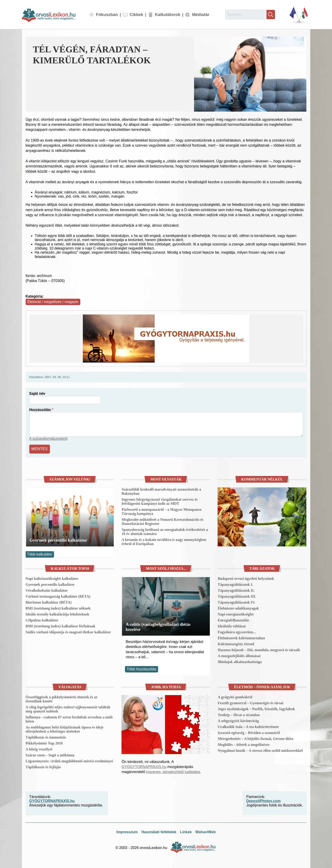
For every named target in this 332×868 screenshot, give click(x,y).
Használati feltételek (159, 831)
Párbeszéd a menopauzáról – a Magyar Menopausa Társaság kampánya (161, 511)
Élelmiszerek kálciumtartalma (241, 637)
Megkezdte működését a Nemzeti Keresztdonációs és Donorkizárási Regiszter (162, 521)
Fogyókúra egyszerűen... (237, 631)
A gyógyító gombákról (235, 696)
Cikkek (136, 15)
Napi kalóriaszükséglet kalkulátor (52, 578)
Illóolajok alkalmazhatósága (240, 661)
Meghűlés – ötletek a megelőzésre (243, 744)
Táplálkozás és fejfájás (43, 766)
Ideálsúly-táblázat (232, 625)
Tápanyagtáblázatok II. (236, 590)
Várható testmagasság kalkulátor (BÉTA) (58, 596)
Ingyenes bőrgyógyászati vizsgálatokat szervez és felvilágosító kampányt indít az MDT (159, 501)
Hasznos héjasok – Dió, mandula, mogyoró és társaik (259, 649)
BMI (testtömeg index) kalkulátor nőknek (58, 608)
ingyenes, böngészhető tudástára (173, 771)
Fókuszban (107, 15)
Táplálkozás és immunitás (46, 737)
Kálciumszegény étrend (236, 643)
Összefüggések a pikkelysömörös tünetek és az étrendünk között (62, 698)
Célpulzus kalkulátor (42, 619)
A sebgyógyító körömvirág (238, 720)
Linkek (186, 831)
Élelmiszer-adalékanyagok (238, 608)
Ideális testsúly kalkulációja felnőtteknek (58, 614)
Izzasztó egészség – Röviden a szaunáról (249, 732)
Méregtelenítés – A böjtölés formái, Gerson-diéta (255, 738)
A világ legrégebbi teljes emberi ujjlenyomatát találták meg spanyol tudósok (68, 708)
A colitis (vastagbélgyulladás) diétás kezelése (158, 626)
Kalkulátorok (168, 15)
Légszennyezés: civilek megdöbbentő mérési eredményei (69, 760)
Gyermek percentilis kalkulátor (58, 539)
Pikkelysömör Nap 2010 (44, 743)
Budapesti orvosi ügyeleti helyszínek (246, 578)
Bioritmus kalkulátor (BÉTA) (49, 602)
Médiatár (201, 15)
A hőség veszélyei (39, 748)
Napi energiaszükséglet (236, 614)
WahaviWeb (206, 831)
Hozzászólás (40, 410)
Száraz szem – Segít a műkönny (50, 754)
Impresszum (127, 831)
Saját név (37, 394)
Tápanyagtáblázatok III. (237, 596)
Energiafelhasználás (233, 619)
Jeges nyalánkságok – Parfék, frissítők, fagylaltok (256, 708)
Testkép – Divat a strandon (239, 714)
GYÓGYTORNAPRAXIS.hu (144, 766)
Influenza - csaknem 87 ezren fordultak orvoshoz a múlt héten (69, 719)
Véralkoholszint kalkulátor (47, 590)
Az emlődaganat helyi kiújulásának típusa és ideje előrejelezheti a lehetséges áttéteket (65, 729)
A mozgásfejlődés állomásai (239, 655)
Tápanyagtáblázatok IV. (236, 602)
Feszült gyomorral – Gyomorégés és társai (250, 702)
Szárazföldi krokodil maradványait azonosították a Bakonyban (161, 491)
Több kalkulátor (39, 554)
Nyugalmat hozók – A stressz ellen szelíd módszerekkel (260, 750)
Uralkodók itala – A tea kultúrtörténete (248, 726)
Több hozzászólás (142, 668)
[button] (250, 74)
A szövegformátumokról (48, 439)
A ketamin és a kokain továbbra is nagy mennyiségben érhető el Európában (164, 541)
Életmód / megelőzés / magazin (53, 302)
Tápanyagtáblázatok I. (235, 584)
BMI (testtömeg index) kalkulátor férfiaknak (61, 625)
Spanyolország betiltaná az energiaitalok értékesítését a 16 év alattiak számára (165, 531)
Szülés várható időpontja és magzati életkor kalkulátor (68, 631)
